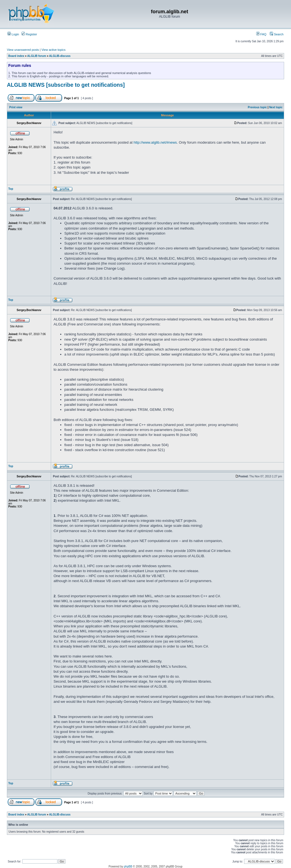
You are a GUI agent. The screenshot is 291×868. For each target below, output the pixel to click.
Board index (16, 56)
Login (13, 34)
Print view (16, 107)
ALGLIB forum (37, 56)
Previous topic (257, 107)
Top (11, 189)
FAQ (261, 34)
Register (29, 34)
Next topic (276, 107)
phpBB (128, 866)
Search (277, 34)
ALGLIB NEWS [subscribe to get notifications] (66, 85)
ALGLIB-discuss (60, 56)
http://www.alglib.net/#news (155, 142)
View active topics (53, 50)
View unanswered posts (23, 50)
